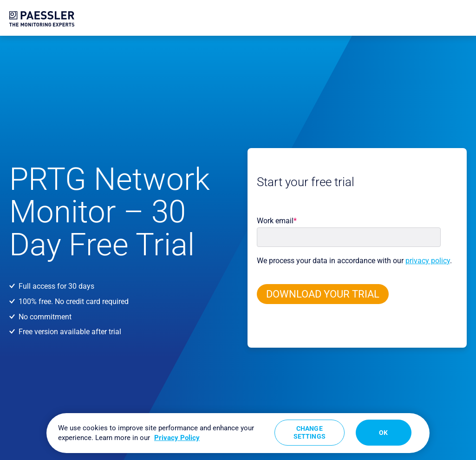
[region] (238, 433)
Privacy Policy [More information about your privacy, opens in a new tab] (177, 438)
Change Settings (310, 432)
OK (383, 433)
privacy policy (428, 261)
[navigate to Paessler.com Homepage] (42, 19)
